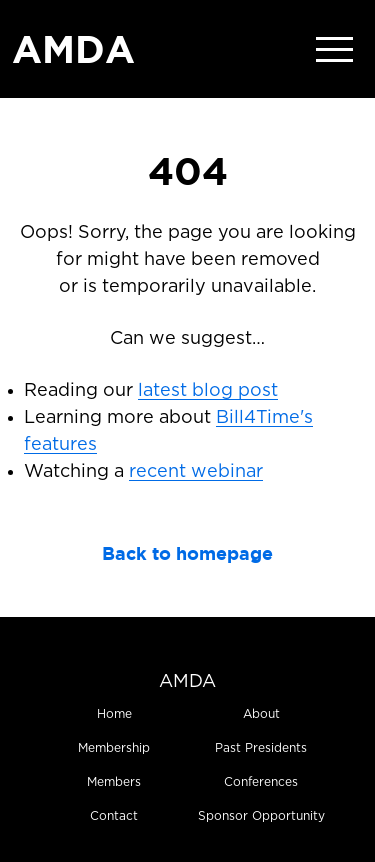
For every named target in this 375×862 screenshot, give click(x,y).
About (261, 714)
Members (114, 782)
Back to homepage (187, 553)
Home (114, 714)
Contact (114, 816)
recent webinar (196, 472)
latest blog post (208, 391)
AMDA (73, 49)
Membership (114, 748)
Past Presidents (261, 748)
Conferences (261, 782)
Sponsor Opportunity (261, 816)
